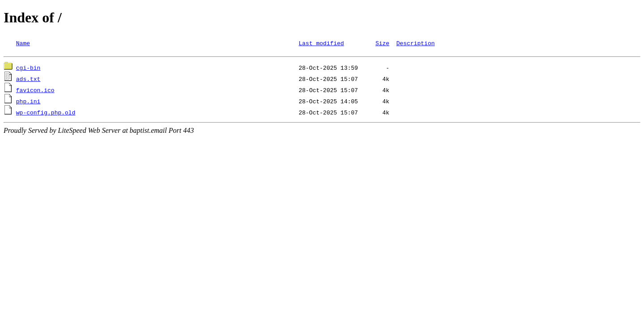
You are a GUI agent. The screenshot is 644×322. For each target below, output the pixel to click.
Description (415, 43)
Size (382, 43)
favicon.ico (35, 91)
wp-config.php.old (46, 114)
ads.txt (28, 80)
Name (23, 43)
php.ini (28, 102)
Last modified (321, 43)
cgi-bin (28, 69)
